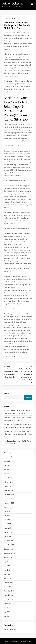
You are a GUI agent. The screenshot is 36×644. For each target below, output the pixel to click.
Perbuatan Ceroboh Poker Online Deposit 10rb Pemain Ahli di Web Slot (17, 419)
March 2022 (8, 478)
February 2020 (9, 583)
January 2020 (8, 587)
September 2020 (9, 553)
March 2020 (8, 578)
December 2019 (9, 591)
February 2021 (8, 532)
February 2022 (9, 482)
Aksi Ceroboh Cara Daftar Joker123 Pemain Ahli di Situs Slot (18, 442)
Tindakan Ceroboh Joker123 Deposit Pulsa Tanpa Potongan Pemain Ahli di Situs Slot (17, 426)
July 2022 (7, 461)
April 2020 (7, 574)
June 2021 (7, 516)
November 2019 (9, 595)
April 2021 (7, 524)
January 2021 (8, 536)
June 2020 (7, 566)
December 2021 (9, 490)
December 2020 (9, 541)
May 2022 (7, 469)
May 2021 (7, 520)
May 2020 (7, 570)
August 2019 (8, 608)
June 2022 (7, 465)
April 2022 (7, 474)
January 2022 (8, 486)
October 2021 (8, 499)
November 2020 (9, 545)
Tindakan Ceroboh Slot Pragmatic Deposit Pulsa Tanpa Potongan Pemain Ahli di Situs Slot (18, 434)
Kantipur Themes (26, 641)
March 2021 (8, 528)
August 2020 (8, 557)
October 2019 (8, 599)
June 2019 (7, 616)
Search (7, 394)
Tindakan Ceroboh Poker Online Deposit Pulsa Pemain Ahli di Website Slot (17, 412)
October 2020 (8, 549)
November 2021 (9, 495)
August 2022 (8, 457)
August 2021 (8, 507)
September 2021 (9, 503)
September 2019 (9, 604)
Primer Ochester (13, 4)
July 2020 (7, 562)
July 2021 (7, 511)
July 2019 (7, 612)
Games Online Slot (10, 357)
